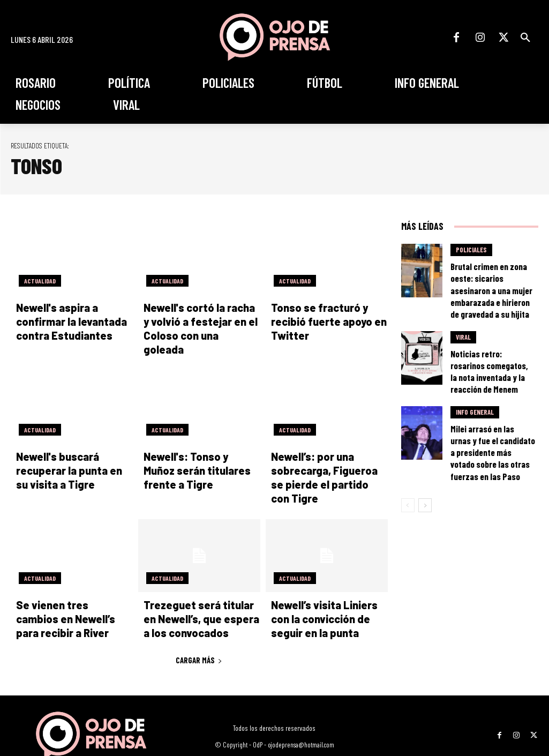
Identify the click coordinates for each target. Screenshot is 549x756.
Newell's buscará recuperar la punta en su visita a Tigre (68, 454)
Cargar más (199, 627)
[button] (525, 38)
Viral (463, 316)
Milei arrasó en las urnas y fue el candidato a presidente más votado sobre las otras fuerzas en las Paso (491, 401)
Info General (475, 373)
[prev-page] (408, 440)
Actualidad (39, 281)
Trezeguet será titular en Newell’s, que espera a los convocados (198, 587)
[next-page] (425, 440)
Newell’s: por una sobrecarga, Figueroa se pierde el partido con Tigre (328, 454)
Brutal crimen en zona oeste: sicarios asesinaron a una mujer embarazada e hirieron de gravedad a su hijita (492, 277)
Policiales (471, 250)
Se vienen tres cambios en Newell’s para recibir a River (72, 587)
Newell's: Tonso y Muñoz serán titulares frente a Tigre (195, 454)
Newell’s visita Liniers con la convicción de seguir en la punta (327, 587)
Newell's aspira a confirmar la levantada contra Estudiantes (74, 321)
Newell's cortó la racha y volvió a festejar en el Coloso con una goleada (195, 321)
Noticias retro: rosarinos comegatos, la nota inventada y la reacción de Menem (491, 338)
